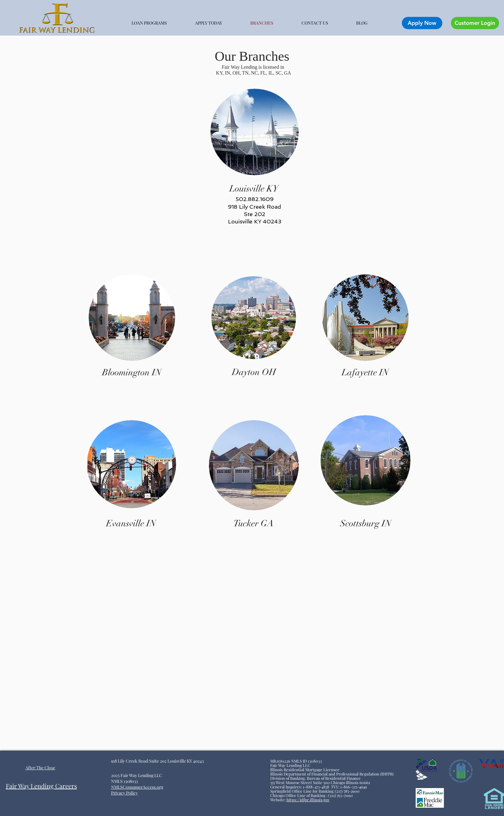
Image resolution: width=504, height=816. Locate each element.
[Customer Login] (475, 23)
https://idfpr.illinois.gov (308, 800)
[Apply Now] (422, 23)
